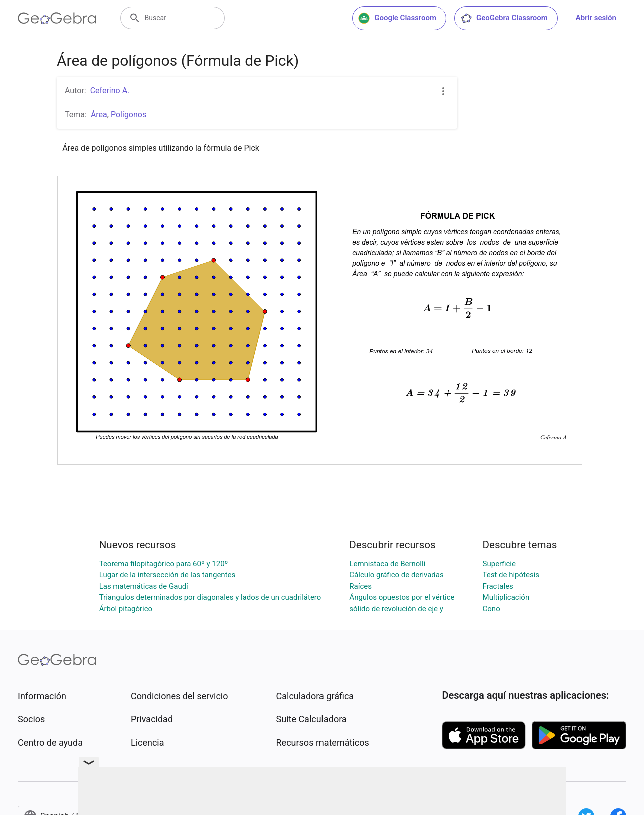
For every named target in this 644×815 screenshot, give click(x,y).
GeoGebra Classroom (504, 18)
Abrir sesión (596, 18)
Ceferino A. (110, 90)
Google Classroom (397, 18)
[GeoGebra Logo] (57, 18)
